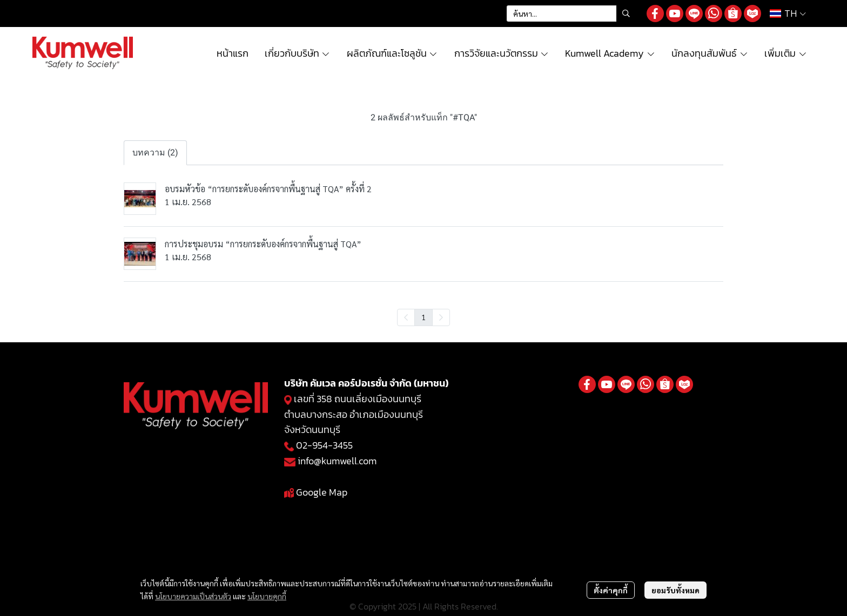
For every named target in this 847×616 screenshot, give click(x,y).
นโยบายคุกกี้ (267, 596)
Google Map (322, 492)
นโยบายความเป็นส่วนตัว (193, 596)
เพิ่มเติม (786, 53)
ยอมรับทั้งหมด (675, 590)
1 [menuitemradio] (423, 317)
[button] (571, 13)
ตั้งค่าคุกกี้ (611, 590)
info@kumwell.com (337, 461)
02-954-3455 (324, 445)
